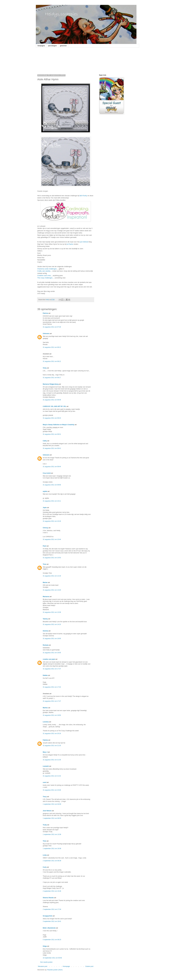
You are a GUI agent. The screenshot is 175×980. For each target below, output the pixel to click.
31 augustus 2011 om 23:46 (52, 790)
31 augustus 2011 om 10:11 (52, 501)
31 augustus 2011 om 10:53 (52, 558)
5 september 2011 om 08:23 (52, 940)
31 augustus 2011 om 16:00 (52, 639)
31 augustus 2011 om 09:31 (52, 434)
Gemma (45, 631)
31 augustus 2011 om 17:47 (52, 701)
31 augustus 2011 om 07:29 (52, 327)
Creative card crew (44, 275)
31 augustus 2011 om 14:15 (52, 624)
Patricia (45, 313)
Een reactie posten (46, 962)
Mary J (45, 752)
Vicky (45, 368)
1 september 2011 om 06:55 (52, 818)
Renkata (46, 645)
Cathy (45, 441)
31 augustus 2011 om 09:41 (52, 448)
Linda (45, 855)
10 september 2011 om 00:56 (52, 958)
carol (45, 782)
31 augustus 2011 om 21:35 (52, 760)
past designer (52, 46)
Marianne (46, 597)
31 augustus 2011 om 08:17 (52, 378)
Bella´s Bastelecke (49, 928)
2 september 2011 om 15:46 (52, 891)
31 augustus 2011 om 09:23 (52, 418)
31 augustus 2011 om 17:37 (52, 669)
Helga (45, 946)
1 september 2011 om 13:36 (52, 834)
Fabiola (45, 740)
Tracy (45, 797)
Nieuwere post (43, 966)
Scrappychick (48, 916)
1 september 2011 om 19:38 (52, 849)
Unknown (46, 334)
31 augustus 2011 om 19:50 (52, 715)
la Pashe (70, 244)
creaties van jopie (49, 659)
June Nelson (47, 811)
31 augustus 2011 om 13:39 (52, 612)
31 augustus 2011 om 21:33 (52, 746)
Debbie (45, 675)
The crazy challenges (45, 278)
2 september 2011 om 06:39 (52, 861)
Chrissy (45, 528)
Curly (45, 867)
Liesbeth (46, 766)
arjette (45, 491)
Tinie (44, 564)
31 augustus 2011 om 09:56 (52, 485)
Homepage (66, 966)
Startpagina (41, 46)
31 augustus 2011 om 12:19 (52, 576)
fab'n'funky (83, 196)
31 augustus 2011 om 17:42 (52, 687)
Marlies (45, 708)
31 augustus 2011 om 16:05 (52, 653)
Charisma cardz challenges (47, 269)
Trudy (45, 825)
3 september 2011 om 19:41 (52, 921)
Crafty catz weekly (44, 271)
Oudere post (89, 966)
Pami (45, 546)
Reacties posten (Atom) (55, 970)
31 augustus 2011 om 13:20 (52, 590)
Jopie (45, 508)
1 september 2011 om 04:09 (52, 804)
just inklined (84, 242)
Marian (45, 582)
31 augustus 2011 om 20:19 (52, 734)
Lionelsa (46, 722)
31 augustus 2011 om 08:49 (52, 400)
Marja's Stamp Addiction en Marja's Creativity (59, 425)
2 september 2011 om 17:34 (52, 909)
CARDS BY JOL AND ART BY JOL (54, 406)
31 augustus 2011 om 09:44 (52, 467)
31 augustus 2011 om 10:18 (52, 521)
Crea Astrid (47, 473)
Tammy (45, 619)
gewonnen (63, 46)
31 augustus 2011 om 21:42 (52, 776)
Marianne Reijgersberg (51, 384)
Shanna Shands (48, 898)
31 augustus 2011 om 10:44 (52, 539)
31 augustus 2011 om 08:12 (52, 347)
